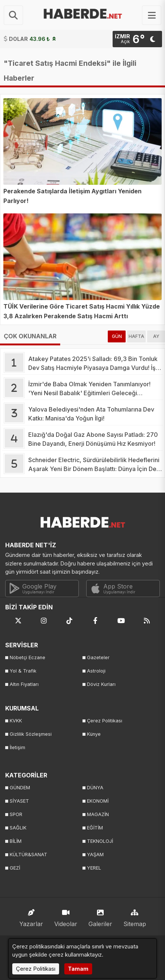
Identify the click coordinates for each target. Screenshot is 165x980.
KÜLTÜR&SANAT (28, 855)
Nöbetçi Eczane (27, 657)
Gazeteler (98, 657)
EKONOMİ (98, 801)
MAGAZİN (98, 814)
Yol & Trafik (23, 671)
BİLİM (16, 841)
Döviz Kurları (101, 684)
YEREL (94, 868)
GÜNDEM (20, 788)
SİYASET (19, 801)
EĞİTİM (95, 828)
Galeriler (100, 916)
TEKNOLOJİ (100, 841)
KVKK (16, 721)
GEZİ (15, 868)
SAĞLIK (18, 828)
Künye (94, 734)
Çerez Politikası (105, 721)
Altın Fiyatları (24, 684)
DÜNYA (95, 788)
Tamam (78, 969)
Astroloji (96, 671)
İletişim (17, 747)
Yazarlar (31, 916)
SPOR (16, 814)
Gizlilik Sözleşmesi (31, 734)
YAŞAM (95, 855)
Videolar (66, 916)
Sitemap (135, 916)
